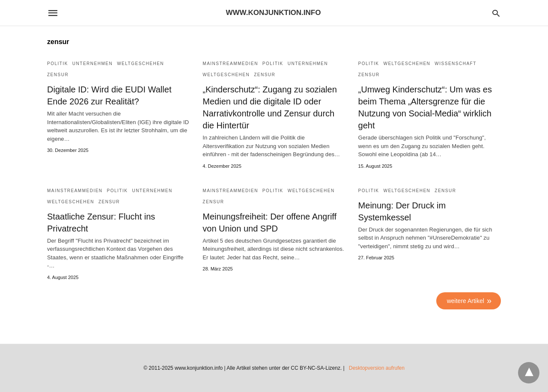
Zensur (58, 75)
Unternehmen (92, 64)
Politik (58, 64)
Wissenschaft (455, 64)
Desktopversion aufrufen (377, 368)
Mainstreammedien (230, 64)
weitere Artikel (466, 301)
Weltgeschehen (140, 64)
